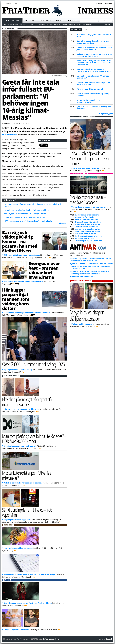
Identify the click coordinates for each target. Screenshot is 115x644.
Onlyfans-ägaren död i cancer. (17, 630)
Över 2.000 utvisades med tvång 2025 (33, 364)
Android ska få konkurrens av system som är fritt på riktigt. (30, 575)
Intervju (24, 25)
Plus (86, 29)
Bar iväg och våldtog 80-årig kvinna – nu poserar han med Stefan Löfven (20, 241)
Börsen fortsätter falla (84, 238)
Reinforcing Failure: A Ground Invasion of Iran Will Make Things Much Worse (91, 260)
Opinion (72, 20)
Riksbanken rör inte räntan (86, 220)
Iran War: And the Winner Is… (84, 277)
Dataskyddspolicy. (51, 639)
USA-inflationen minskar (85, 234)
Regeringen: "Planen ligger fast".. (18, 520)
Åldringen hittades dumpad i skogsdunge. (22, 255)
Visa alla (63, 223)
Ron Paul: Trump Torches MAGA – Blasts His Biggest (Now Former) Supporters (90, 273)
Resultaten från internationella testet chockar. (24, 282)
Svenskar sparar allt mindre (86, 227)
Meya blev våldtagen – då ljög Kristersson (89, 315)
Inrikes (42, 25)
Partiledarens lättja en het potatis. (86, 168)
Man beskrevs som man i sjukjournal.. (20, 446)
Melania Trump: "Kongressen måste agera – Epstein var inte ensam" (95, 55)
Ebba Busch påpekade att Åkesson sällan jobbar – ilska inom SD (94, 49)
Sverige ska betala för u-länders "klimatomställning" (28, 210)
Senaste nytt (77, 29)
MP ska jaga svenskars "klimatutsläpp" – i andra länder (29, 221)
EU (80, 25)
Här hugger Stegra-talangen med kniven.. (21, 409)
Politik (57, 25)
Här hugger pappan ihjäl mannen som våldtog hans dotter (16, 299)
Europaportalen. (10, 135)
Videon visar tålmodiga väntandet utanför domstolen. (27, 313)
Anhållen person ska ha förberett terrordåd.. (23, 483)
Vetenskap (45, 20)
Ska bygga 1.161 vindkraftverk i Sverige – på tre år (27, 214)
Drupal (109, 639)
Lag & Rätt (33, 25)
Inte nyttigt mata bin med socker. (18, 548)
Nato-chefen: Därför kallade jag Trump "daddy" (93, 95)
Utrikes (50, 25)
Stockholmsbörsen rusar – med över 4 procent (88, 200)
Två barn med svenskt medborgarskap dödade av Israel (93, 83)
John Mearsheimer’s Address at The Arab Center (92, 264)
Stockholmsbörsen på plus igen (88, 236)
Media (64, 25)
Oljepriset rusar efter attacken (88, 222)
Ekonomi (30, 20)
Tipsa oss (108, 25)
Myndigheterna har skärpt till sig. (18, 370)
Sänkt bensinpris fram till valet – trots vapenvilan (27, 512)
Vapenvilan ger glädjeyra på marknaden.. (89, 207)
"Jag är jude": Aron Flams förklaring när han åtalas (94, 108)
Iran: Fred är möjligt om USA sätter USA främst (94, 35)
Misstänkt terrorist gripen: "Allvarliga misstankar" (93, 77)
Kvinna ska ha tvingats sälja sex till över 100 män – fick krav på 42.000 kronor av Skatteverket (94, 63)
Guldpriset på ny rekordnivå (87, 215)
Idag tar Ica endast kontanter (87, 229)
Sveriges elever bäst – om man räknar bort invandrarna (44, 270)
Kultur (60, 20)
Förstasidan (12, 20)
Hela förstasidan (11, 25)
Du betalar (73, 25)
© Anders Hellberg (60, 76)
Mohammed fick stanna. (82, 324)
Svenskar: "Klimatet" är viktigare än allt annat (25, 217)
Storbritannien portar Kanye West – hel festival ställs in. (28, 603)
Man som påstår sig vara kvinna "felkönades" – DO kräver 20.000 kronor (94, 70)
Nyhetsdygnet (107, 114)
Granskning (88, 25)
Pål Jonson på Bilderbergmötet (90, 89)
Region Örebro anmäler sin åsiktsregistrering (88, 101)
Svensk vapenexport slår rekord (88, 241)
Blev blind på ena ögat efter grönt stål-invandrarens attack (93, 42)
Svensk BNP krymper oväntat (87, 224)
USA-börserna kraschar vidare (87, 231)
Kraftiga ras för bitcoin (84, 217)
